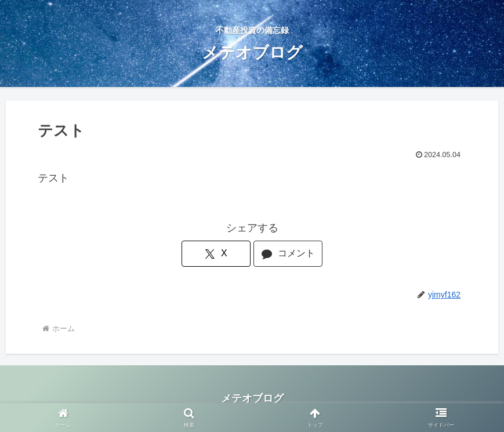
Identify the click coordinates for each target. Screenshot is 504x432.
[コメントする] (288, 254)
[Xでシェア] (216, 254)
